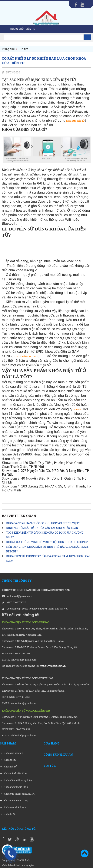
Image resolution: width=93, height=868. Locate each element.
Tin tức (50, 766)
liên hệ (30, 29)
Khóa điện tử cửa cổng (14, 800)
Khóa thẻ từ (8, 760)
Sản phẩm (8, 743)
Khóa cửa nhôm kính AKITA (17, 794)
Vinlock (77, 409)
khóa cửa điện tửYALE (26, 356)
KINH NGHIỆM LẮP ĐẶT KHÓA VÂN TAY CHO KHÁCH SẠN (42, 528)
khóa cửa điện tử (75, 121)
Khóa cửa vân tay (11, 753)
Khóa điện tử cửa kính (14, 787)
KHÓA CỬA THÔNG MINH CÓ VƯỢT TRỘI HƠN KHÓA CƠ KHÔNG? (47, 542)
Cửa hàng (52, 743)
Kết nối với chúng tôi (19, 829)
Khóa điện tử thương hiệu (16, 780)
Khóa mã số (8, 767)
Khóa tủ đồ (8, 814)
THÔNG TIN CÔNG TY (17, 580)
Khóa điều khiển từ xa (14, 773)
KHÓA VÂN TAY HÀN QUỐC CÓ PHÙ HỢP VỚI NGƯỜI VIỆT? (43, 523)
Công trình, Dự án (58, 754)
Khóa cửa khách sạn (13, 807)
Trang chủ (17, 29)
